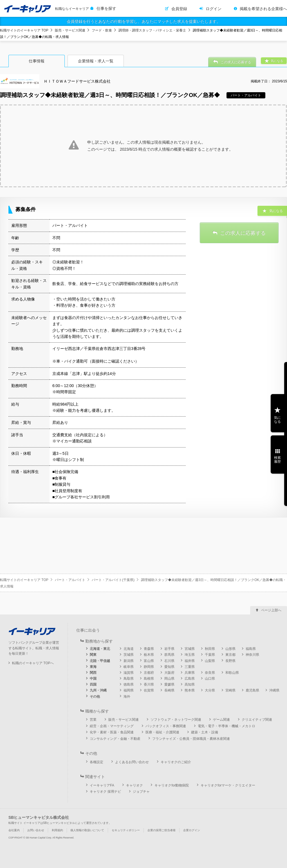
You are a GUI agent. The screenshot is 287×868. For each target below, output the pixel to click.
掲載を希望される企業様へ (263, 9)
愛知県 (169, 667)
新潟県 (129, 661)
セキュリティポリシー (126, 830)
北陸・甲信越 (100, 661)
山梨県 (210, 661)
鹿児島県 (252, 690)
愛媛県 (169, 684)
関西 (93, 673)
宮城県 (190, 649)
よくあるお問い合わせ (132, 762)
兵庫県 (190, 673)
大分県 (210, 690)
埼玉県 (190, 655)
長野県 (230, 661)
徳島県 (129, 684)
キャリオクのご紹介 (176, 762)
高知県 (190, 684)
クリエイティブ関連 (257, 720)
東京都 (230, 655)
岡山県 (169, 679)
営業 (93, 720)
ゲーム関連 (221, 720)
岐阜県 (129, 667)
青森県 (149, 649)
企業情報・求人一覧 (96, 61)
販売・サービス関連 (70, 30)
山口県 (210, 679)
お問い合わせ (36, 830)
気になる (277, 420)
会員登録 (179, 9)
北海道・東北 (100, 649)
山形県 (230, 649)
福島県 (251, 649)
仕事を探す (106, 8)
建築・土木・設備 (205, 732)
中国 (93, 679)
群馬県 (169, 655)
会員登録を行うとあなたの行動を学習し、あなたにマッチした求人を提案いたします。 (143, 21)
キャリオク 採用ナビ (105, 792)
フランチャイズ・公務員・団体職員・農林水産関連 (191, 739)
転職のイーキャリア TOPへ (33, 663)
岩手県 (169, 649)
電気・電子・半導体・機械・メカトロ (227, 726)
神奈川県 (252, 655)
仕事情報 (37, 61)
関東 (93, 655)
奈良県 (210, 673)
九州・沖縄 (98, 690)
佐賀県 (149, 690)
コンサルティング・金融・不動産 (115, 739)
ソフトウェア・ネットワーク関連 (176, 720)
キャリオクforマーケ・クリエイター (228, 785)
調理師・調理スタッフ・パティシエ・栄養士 (152, 30)
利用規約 (57, 830)
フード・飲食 (102, 30)
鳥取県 (129, 679)
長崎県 (169, 690)
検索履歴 (277, 460)
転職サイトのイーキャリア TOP (24, 30)
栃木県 (149, 655)
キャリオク (134, 785)
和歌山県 (232, 673)
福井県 (190, 661)
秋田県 (210, 649)
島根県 (149, 679)
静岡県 (149, 667)
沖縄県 (274, 690)
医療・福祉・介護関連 (162, 732)
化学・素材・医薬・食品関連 (112, 732)
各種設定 (97, 762)
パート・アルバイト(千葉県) (113, 580)
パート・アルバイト (70, 580)
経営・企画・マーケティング (112, 726)
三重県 (190, 667)
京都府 (149, 673)
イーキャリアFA (102, 785)
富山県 (149, 661)
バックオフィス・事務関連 (166, 726)
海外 (127, 697)
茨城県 (129, 655)
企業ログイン (192, 830)
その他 (95, 697)
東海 (93, 667)
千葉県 (210, 655)
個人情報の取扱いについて (87, 830)
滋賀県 (129, 673)
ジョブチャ (141, 792)
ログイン (214, 9)
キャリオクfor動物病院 (172, 785)
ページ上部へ (271, 610)
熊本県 (190, 690)
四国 (93, 684)
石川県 (169, 661)
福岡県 (129, 690)
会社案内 (14, 830)
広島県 (190, 679)
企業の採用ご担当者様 (162, 830)
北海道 (129, 649)
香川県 (149, 684)
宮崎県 (230, 690)
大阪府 (169, 673)
